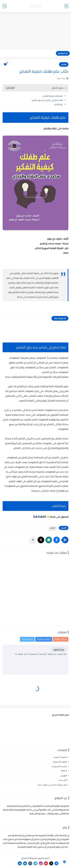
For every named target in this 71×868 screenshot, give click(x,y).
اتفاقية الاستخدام (60, 762)
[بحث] (5, 6)
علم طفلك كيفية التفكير (53, 96)
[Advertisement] (35, 31)
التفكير (64, 64)
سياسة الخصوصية (59, 766)
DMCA (64, 771)
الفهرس (64, 775)
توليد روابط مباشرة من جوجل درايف (52, 785)
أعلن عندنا (63, 780)
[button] (57, 540)
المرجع (24, 858)
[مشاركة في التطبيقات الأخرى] (33, 540)
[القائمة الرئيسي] (66, 6)
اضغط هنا (39, 516)
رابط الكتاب (58, 104)
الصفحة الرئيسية (60, 757)
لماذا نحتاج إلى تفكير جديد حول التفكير (47, 100)
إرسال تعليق (59, 650)
